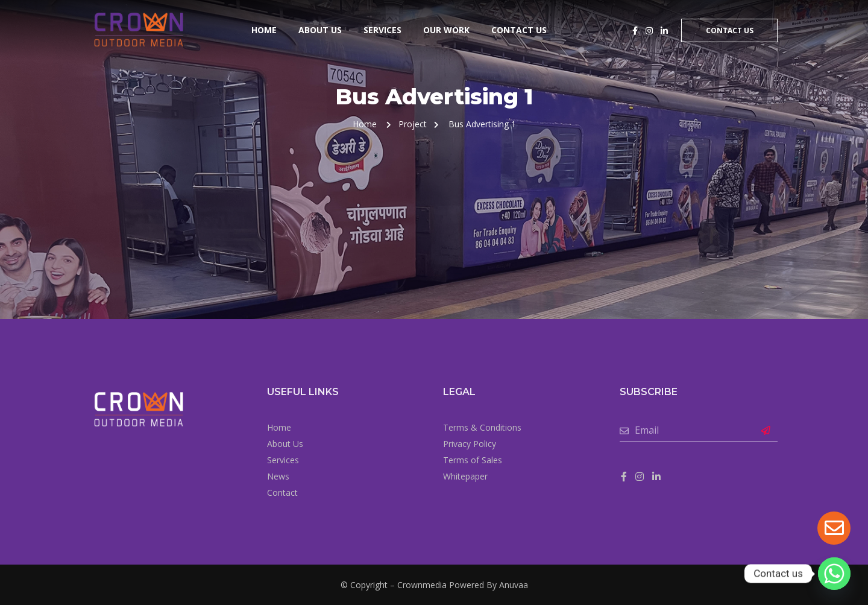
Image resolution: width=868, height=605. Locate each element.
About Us (320, 30)
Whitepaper (465, 476)
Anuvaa (514, 585)
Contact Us (519, 30)
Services (382, 30)
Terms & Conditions (482, 427)
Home (264, 30)
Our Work (446, 30)
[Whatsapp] (834, 574)
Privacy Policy (470, 444)
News (278, 476)
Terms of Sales (473, 460)
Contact (282, 493)
